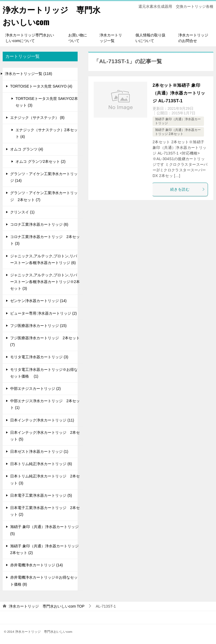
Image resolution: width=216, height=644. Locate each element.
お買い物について (78, 38)
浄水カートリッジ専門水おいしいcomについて (30, 38)
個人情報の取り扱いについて (150, 38)
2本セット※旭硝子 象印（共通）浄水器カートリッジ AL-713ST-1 (179, 93)
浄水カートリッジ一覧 (111, 38)
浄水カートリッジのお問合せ (193, 38)
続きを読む (188, 189)
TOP (47, 606)
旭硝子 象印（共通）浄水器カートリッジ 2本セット (178, 131)
